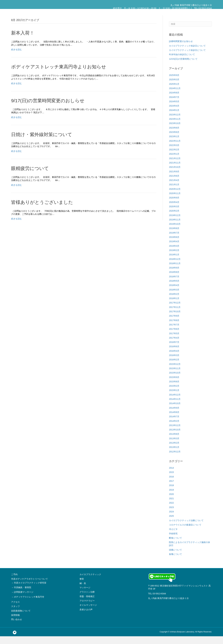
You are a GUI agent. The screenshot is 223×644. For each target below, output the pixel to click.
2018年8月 (174, 280)
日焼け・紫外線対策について (42, 142)
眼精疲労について (30, 176)
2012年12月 (175, 459)
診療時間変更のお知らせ (181, 49)
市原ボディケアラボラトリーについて (125, 12)
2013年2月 (174, 451)
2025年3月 (174, 87)
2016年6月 (174, 354)
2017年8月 (174, 328)
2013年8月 (174, 442)
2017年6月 (174, 337)
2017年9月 (174, 324)
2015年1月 (174, 398)
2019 (171, 497)
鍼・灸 (83, 591)
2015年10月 (175, 380)
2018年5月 (174, 289)
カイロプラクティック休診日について (187, 53)
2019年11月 (175, 227)
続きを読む (17, 57)
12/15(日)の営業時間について (183, 67)
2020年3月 (174, 214)
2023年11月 (175, 127)
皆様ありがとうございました (42, 210)
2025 (171, 524)
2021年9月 (174, 179)
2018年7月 (174, 284)
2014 (171, 476)
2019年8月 (174, 236)
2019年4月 (174, 249)
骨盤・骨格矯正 (87, 604)
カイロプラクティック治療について (186, 528)
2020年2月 (174, 219)
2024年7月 (174, 105)
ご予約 (102, 12)
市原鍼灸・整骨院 (23, 595)
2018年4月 (174, 293)
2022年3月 (174, 153)
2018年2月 (174, 302)
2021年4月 (174, 188)
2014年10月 (175, 411)
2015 (171, 480)
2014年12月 (175, 402)
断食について (175, 545)
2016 (171, 484)
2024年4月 (174, 114)
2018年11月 (175, 271)
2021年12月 (175, 166)
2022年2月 (174, 157)
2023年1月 (174, 144)
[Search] (190, 32)
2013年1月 (174, 455)
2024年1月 (174, 118)
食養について (175, 562)
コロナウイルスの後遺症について (185, 532)
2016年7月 (174, 350)
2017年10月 (175, 319)
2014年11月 (175, 407)
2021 (171, 506)
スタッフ (161, 12)
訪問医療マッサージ (24, 600)
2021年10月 (175, 175)
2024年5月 (174, 109)
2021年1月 (174, 192)
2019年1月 (174, 262)
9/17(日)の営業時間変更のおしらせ (48, 108)
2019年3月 (174, 253)
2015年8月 (174, 389)
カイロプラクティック (90, 582)
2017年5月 (174, 341)
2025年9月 (174, 83)
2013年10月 (175, 437)
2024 (171, 519)
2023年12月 (175, 122)
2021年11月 (175, 170)
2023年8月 (174, 135)
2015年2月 (174, 394)
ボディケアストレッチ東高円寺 (29, 604)
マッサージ (85, 595)
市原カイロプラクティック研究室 (30, 590)
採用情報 (194, 12)
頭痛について (175, 557)
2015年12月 (175, 372)
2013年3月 (174, 446)
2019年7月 (174, 240)
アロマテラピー (87, 608)
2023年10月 (175, 131)
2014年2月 (174, 429)
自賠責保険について (177, 12)
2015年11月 (175, 376)
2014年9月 (174, 415)
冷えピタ (173, 537)
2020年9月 (174, 205)
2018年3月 (174, 297)
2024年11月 (175, 96)
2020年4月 (174, 210)
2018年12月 (175, 267)
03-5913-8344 (159, 601)
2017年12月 (175, 310)
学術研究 (173, 541)
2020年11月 (175, 201)
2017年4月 (174, 345)
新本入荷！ (23, 41)
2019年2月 (174, 258)
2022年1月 (174, 162)
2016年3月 (174, 363)
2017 (171, 489)
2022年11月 (175, 148)
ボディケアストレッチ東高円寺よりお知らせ (59, 74)
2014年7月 (174, 424)
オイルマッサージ (88, 613)
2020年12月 (175, 197)
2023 (171, 515)
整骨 (82, 586)
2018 (171, 493)
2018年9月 (174, 275)
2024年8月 (174, 100)
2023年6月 (174, 140)
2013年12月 (175, 433)
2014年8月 (174, 420)
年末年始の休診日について (182, 62)
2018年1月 (174, 306)
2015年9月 (174, 385)
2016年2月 (174, 367)
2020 (171, 502)
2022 (171, 511)
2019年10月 (175, 232)
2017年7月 (174, 332)
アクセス (150, 12)
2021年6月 (174, 183)
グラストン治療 (87, 600)
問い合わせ (205, 12)
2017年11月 (175, 315)
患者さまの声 (86, 617)
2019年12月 (175, 223)
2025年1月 (174, 92)
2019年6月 (174, 245)
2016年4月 (174, 358)
